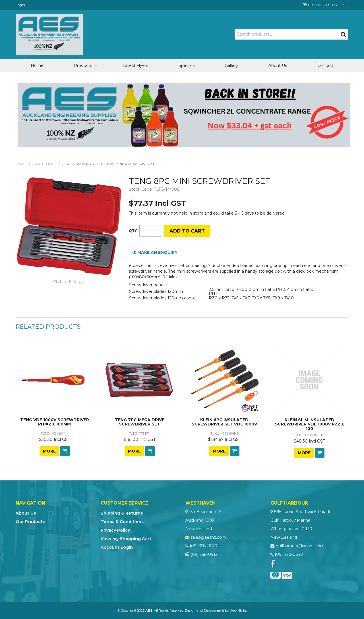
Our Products (30, 522)
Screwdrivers (76, 164)
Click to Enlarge (69, 281)
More (49, 451)
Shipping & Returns (122, 513)
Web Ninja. (238, 610)
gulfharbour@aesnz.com (300, 546)
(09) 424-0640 (289, 554)
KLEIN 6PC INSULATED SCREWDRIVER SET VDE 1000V (224, 422)
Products (83, 65)
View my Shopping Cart (126, 539)
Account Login (117, 547)
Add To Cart (65, 451)
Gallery (231, 65)
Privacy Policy (115, 530)
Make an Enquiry (157, 252)
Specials (187, 65)
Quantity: (133, 231)
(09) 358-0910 (203, 546)
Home (37, 65)
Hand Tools (45, 164)
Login (20, 5)
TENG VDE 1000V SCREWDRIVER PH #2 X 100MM (55, 422)
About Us (278, 65)
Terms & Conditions (122, 522)
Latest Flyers (135, 65)
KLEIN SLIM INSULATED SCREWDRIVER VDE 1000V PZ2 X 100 (310, 424)
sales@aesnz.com (208, 537)
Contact (325, 65)
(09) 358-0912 (204, 554)
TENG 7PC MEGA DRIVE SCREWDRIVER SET (140, 422)
